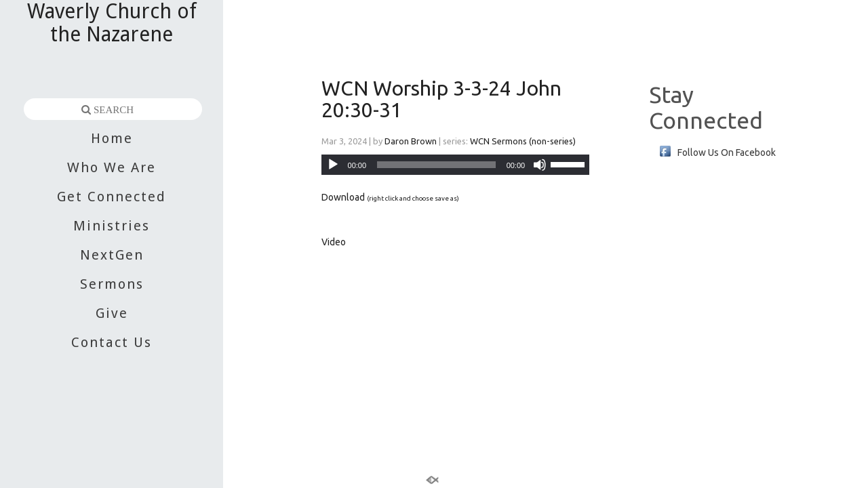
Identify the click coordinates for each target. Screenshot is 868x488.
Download (343, 197)
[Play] (333, 165)
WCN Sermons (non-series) (523, 141)
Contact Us (112, 342)
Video (334, 242)
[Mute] (540, 165)
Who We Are (112, 167)
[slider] (570, 163)
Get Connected (112, 197)
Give (112, 313)
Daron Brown (411, 141)
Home (112, 138)
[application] (456, 165)
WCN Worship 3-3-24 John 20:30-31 (441, 99)
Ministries (112, 226)
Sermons (112, 284)
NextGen (112, 255)
